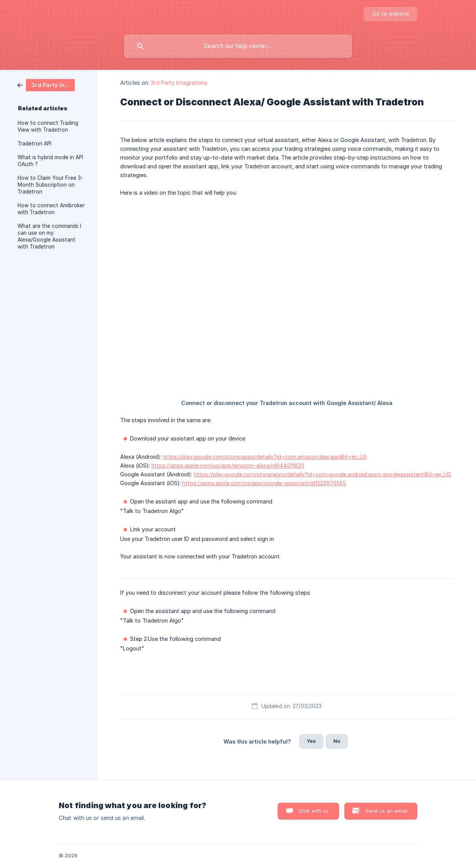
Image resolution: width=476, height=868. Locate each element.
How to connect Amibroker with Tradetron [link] (51, 209)
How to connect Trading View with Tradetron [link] (48, 126)
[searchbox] (238, 46)
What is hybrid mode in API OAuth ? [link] (50, 161)
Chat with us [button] (314, 811)
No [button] (337, 741)
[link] (46, 85)
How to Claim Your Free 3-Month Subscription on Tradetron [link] (50, 185)
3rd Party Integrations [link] (179, 83)
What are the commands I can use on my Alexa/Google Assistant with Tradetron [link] (49, 236)
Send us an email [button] (386, 811)
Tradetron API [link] (35, 144)
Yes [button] (311, 741)
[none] (391, 14)
